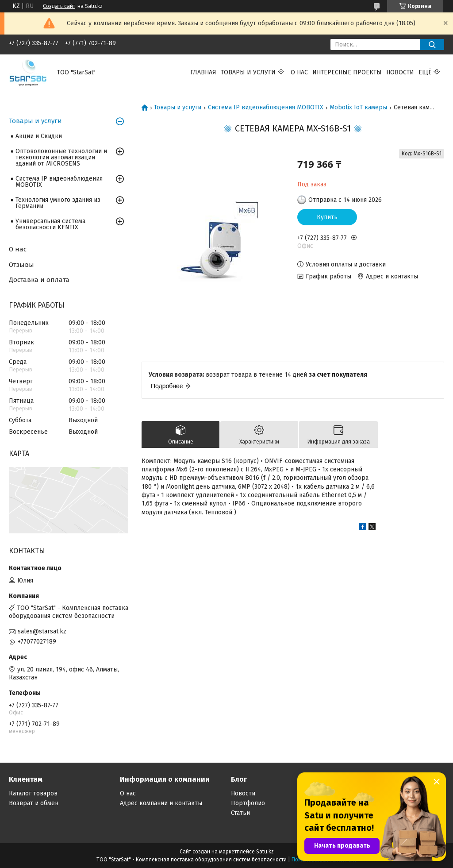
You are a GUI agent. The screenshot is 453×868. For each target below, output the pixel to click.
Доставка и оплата (39, 280)
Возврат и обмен (34, 803)
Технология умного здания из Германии (58, 203)
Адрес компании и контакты (161, 803)
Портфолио (248, 803)
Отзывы (21, 265)
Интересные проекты (347, 72)
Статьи (240, 813)
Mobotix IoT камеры (358, 108)
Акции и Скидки (39, 136)
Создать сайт (59, 6)
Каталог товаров (33, 793)
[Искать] (432, 44)
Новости (400, 72)
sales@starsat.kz (42, 631)
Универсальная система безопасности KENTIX (50, 224)
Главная (203, 72)
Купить (327, 217)
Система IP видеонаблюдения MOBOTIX (266, 108)
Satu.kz (265, 852)
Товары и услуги (248, 72)
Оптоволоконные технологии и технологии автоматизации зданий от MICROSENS (61, 157)
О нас (299, 72)
